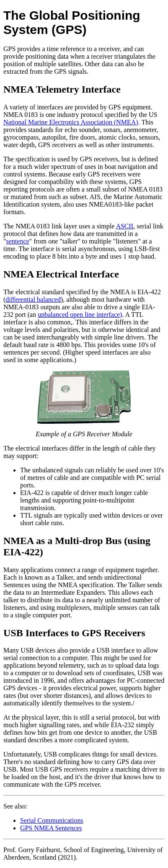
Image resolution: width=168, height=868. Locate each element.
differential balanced (33, 299)
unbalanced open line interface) (80, 315)
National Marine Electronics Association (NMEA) (71, 122)
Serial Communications (52, 820)
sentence (18, 241)
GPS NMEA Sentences (51, 828)
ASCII (124, 226)
